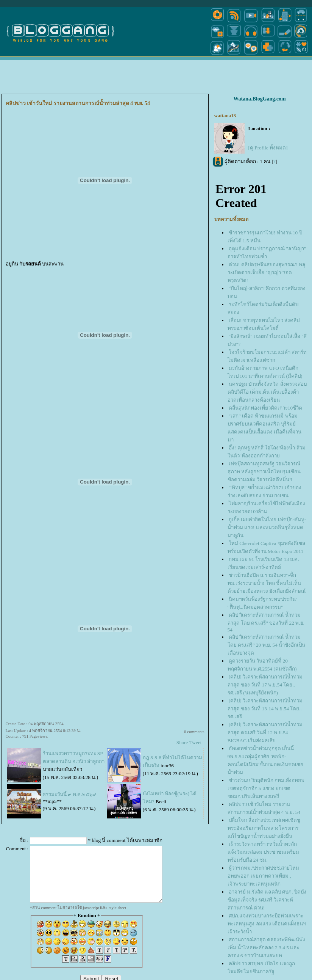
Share (182, 742)
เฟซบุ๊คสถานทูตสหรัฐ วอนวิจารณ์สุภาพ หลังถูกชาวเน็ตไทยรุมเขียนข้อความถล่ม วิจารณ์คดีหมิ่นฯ (264, 472)
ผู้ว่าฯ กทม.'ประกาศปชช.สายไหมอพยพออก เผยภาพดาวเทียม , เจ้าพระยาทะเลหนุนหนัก (264, 876)
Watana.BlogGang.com (259, 99)
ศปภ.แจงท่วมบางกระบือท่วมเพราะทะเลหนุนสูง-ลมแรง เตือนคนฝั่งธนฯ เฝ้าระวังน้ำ (267, 924)
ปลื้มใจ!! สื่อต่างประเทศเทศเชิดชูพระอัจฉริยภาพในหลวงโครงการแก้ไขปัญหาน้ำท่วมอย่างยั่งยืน (264, 828)
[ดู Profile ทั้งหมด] (268, 148)
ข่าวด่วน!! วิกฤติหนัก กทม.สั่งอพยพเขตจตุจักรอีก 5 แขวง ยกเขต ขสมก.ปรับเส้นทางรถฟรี (266, 788)
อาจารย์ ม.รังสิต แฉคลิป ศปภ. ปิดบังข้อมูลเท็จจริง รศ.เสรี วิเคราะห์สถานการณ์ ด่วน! (267, 900)
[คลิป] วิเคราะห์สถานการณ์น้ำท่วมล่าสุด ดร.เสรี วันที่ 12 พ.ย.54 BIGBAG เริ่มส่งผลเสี (265, 733)
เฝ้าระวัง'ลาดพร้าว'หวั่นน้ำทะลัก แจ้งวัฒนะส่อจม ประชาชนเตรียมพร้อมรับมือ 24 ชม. (263, 852)
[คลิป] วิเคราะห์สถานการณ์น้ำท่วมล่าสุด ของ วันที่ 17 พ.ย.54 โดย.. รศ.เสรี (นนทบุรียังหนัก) (265, 685)
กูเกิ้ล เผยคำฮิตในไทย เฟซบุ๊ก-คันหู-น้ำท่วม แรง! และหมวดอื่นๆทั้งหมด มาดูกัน (267, 527)
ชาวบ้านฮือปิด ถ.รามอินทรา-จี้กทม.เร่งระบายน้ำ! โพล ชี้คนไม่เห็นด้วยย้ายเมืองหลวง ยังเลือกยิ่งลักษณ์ (267, 583)
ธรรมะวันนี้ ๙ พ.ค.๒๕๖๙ (69, 794)
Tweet (195, 742)
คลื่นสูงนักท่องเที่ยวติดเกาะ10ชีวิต (265, 408)
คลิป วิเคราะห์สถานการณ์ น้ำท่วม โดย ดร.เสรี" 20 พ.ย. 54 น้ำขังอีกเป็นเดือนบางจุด (267, 645)
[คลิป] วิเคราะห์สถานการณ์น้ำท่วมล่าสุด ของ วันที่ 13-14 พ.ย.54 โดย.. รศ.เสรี (265, 709)
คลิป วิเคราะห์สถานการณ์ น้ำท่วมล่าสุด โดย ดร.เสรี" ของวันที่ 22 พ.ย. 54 (266, 622)
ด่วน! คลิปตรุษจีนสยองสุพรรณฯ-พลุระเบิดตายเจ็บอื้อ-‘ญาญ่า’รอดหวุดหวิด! (267, 272)
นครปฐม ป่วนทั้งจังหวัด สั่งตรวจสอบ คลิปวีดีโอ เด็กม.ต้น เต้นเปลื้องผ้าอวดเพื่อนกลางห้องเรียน (267, 392)
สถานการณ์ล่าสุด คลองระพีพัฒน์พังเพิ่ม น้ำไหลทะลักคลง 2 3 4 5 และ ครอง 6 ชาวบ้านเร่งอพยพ (267, 948)
